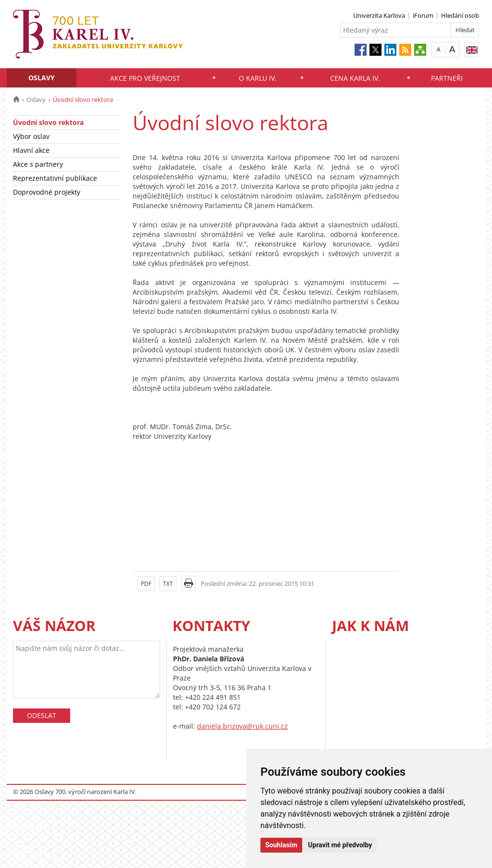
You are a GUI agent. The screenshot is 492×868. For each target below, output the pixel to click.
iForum (423, 15)
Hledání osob (460, 15)
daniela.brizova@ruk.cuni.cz (242, 726)
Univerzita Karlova (379, 15)
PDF (146, 584)
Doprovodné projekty (47, 192)
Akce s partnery (38, 164)
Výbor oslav (31, 136)
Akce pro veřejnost (145, 78)
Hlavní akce (31, 150)
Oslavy (42, 78)
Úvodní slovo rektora (48, 122)
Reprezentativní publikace (55, 178)
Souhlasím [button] (281, 845)
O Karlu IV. (258, 78)
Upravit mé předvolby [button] (340, 845)
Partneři (447, 78)
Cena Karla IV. (355, 78)
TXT (168, 584)
